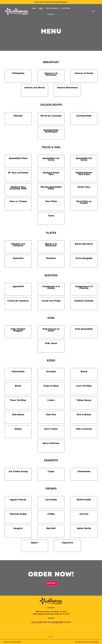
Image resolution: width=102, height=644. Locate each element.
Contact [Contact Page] (51, 14)
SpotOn (96, 642)
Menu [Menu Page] (41, 8)
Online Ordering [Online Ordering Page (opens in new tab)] (52, 8)
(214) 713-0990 (37, 622)
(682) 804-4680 (57, 622)
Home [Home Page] (34, 8)
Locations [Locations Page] (66, 8)
